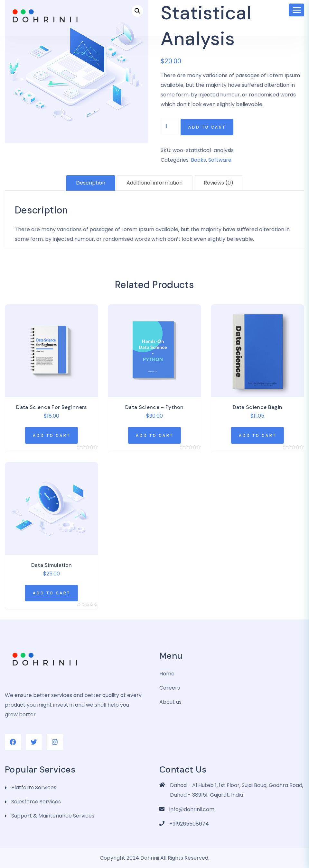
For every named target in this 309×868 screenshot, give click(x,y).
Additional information (154, 183)
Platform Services (34, 787)
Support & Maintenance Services (53, 816)
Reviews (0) (219, 183)
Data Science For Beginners (51, 407)
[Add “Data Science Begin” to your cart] (257, 435)
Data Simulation (52, 565)
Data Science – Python (154, 407)
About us (170, 702)
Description (91, 183)
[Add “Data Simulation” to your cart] (51, 593)
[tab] (91, 183)
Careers (170, 688)
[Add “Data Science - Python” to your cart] (154, 435)
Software (220, 160)
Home (167, 674)
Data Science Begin (258, 407)
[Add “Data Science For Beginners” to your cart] (51, 435)
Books (198, 160)
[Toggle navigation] (296, 10)
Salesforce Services (36, 802)
